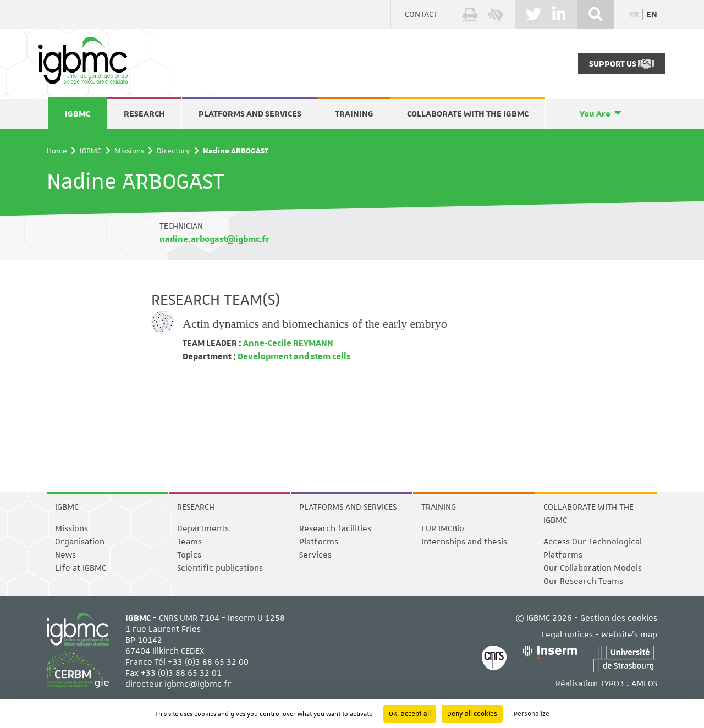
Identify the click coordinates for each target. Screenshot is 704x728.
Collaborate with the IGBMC (468, 114)
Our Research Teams (583, 581)
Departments (203, 528)
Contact (421, 14)
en (652, 14)
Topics (189, 555)
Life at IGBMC (81, 568)
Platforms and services (250, 114)
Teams (189, 542)
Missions (129, 151)
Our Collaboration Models (593, 568)
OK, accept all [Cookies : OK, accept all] (410, 714)
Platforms (319, 542)
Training (354, 114)
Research (144, 114)
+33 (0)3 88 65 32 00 (208, 662)
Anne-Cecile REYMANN (287, 343)
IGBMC (78, 114)
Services (315, 555)
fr (634, 14)
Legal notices (567, 635)
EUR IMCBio (443, 528)
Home (57, 151)
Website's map (629, 635)
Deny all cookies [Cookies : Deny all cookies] (472, 714)
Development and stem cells (293, 356)
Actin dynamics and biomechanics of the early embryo (315, 324)
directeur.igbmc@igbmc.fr (178, 684)
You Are (595, 114)
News (65, 555)
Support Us (622, 64)
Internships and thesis (464, 542)
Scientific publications (220, 568)
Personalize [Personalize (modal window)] (532, 714)
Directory (174, 151)
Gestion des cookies (619, 618)
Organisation (80, 542)
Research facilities (335, 528)
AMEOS (644, 683)
